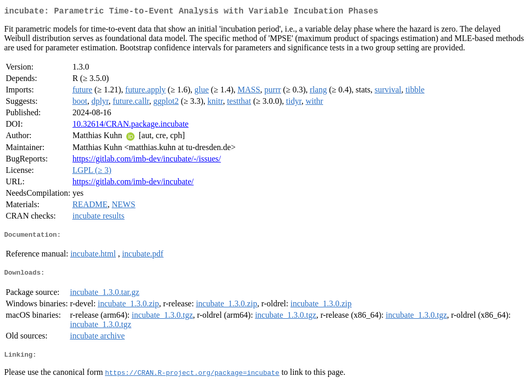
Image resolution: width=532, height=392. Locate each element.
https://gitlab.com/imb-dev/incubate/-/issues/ (147, 161)
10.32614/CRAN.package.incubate (130, 126)
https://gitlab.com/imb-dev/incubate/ (133, 184)
